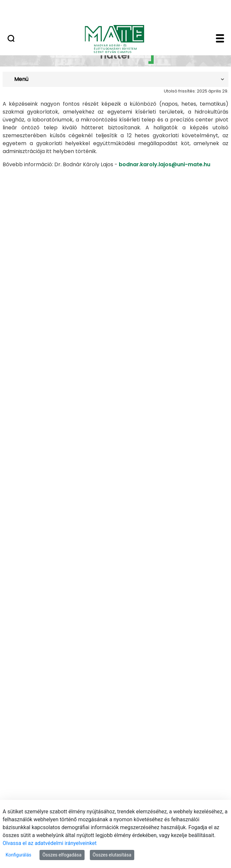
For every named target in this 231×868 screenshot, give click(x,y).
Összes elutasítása (112, 855)
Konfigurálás (18, 855)
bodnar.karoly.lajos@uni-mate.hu (165, 164)
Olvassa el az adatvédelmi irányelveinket (50, 843)
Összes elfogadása (62, 855)
